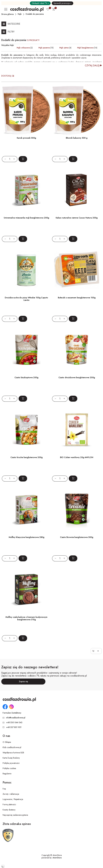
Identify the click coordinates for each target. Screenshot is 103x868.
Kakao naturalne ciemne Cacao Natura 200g (77, 218)
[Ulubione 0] (48, 10)
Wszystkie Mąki (8, 45)
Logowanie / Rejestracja (13, 799)
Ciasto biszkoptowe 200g (26, 377)
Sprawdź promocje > (63, 3)
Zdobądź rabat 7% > (40, 3)
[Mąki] (20, 14)
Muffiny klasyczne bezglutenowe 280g (26, 537)
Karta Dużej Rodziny (11, 758)
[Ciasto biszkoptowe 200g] (26, 350)
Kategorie (14, 24)
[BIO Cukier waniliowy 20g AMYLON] (77, 430)
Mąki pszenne (44, 48)
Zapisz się (23, 681)
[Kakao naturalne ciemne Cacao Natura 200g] (77, 190)
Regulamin (7, 774)
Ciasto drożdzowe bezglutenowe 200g (77, 377)
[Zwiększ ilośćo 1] (15, 159)
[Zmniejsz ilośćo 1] (4, 159)
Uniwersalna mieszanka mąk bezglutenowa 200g (26, 218)
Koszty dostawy (9, 810)
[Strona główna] (8, 14)
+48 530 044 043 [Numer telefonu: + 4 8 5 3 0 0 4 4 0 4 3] (14, 722)
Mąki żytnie (64, 48)
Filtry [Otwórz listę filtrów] (11, 32)
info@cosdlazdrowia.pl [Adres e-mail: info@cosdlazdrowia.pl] (16, 718)
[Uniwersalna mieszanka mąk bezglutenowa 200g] (26, 190)
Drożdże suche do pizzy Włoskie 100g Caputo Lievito (26, 299)
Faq (4, 789)
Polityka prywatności (11, 763)
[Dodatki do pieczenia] (35, 14)
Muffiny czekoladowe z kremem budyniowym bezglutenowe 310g (26, 618)
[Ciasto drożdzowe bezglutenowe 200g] (77, 350)
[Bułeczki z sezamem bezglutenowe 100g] (77, 270)
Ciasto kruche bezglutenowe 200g (26, 457)
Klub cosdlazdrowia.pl (12, 747)
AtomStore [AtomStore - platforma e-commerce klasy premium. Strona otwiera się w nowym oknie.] (57, 858)
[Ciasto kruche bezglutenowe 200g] (26, 430)
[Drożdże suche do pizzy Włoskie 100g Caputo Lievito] (26, 270)
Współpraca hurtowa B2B (13, 753)
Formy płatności (9, 804)
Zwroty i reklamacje (11, 794)
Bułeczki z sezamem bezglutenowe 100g (77, 298)
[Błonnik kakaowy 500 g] (77, 110)
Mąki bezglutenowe (85, 48)
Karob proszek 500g (26, 138)
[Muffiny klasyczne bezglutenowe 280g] (26, 510)
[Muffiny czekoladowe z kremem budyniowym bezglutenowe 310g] (26, 589)
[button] (99, 651)
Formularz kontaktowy (12, 713)
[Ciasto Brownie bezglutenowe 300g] (77, 510)
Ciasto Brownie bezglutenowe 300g (77, 537)
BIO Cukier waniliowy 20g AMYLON (77, 457)
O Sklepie (7, 742)
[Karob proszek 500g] (26, 110)
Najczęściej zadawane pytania (15, 815)
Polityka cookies (9, 768)
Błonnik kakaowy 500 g (77, 138)
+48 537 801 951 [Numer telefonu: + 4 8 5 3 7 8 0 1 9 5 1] (14, 727)
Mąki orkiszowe (23, 48)
